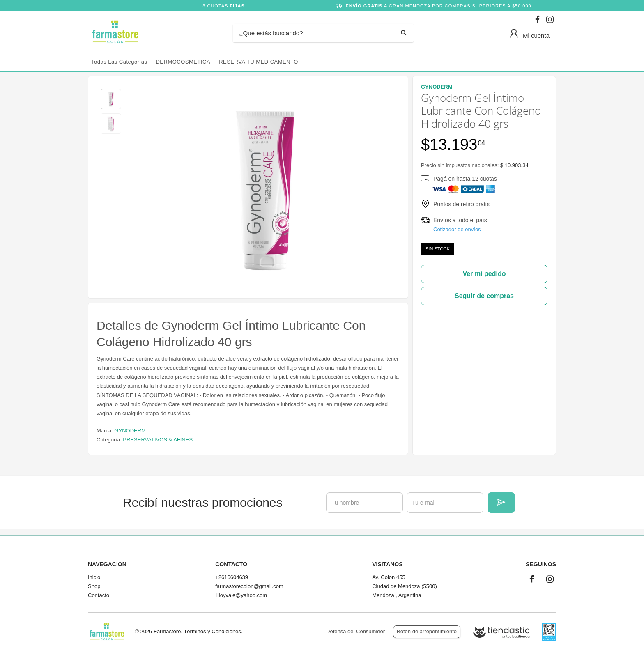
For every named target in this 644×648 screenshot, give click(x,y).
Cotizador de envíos (457, 229)
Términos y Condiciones (212, 631)
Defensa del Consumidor (355, 631)
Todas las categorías (119, 62)
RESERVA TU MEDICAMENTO (259, 62)
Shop (94, 586)
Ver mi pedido (484, 274)
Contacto (99, 595)
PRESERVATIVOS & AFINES (158, 440)
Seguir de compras (484, 296)
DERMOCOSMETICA (183, 62)
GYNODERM (130, 431)
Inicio (94, 577)
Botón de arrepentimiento (427, 631)
